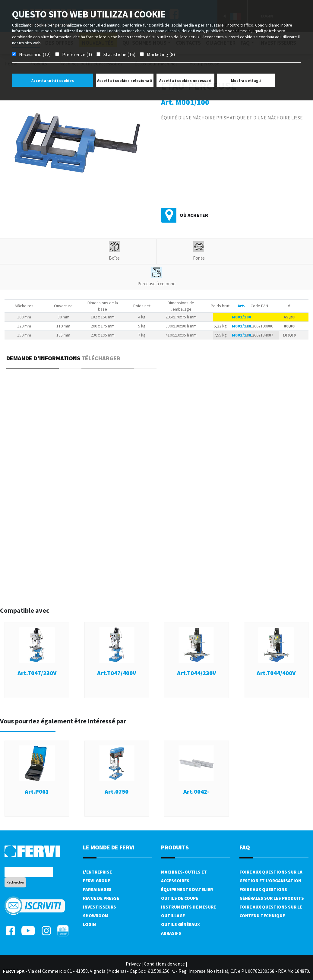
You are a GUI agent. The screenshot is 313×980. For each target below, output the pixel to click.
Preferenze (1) (77, 54)
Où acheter (194, 215)
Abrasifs (171, 933)
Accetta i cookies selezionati (125, 81)
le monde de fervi (109, 847)
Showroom (96, 916)
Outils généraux (180, 924)
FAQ (245, 847)
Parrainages (97, 889)
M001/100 (242, 317)
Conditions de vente (164, 964)
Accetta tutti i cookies (53, 81)
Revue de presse (101, 898)
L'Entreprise (97, 872)
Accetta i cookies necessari (185, 81)
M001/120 (242, 326)
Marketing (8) (161, 54)
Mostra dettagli (246, 81)
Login (89, 924)
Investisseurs (100, 907)
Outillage (173, 916)
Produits (175, 847)
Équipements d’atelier (187, 889)
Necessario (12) (35, 54)
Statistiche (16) (119, 54)
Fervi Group (97, 881)
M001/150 (242, 335)
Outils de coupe (180, 898)
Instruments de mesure (188, 907)
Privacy (133, 964)
